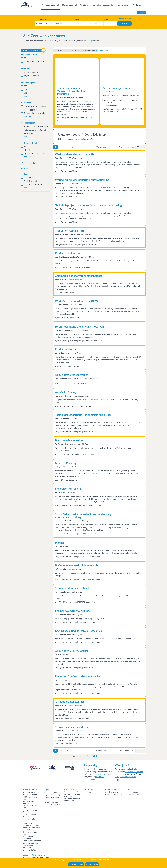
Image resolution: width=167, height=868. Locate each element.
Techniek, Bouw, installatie (35, 113)
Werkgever (29, 58)
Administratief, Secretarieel (36, 126)
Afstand (107, 19)
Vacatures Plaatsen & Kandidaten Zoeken (97, 5)
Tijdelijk (27, 150)
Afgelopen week (31, 72)
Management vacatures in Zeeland (31, 824)
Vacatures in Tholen (31, 843)
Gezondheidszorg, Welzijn (35, 106)
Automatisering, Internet (35, 130)
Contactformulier (133, 795)
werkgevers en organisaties (126, 777)
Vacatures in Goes (30, 850)
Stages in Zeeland (69, 5)
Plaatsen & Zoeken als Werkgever (73, 795)
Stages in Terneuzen (51, 802)
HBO (26, 90)
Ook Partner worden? (114, 795)
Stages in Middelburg (52, 795)
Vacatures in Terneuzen (28, 847)
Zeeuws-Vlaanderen (33, 185)
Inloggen (141, 13)
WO (25, 86)
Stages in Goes (49, 800)
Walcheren (28, 178)
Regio (77, 19)
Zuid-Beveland (30, 181)
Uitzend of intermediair (34, 62)
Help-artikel (102, 774)
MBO (26, 93)
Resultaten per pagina (127, 147)
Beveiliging (28, 133)
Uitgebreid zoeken (125, 19)
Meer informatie (132, 792)
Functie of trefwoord (43, 19)
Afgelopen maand (31, 76)
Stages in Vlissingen (51, 797)
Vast (26, 147)
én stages (90, 41)
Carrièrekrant (123, 5)
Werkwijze (137, 5)
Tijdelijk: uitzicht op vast (34, 154)
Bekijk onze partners (113, 792)
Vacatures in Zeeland (50, 5)
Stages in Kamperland (52, 804)
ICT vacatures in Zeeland (29, 816)
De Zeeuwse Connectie (134, 772)
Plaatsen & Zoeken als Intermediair (73, 800)
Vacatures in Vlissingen (32, 841)
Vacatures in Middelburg (28, 837)
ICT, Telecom (29, 110)
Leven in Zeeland (91, 792)
